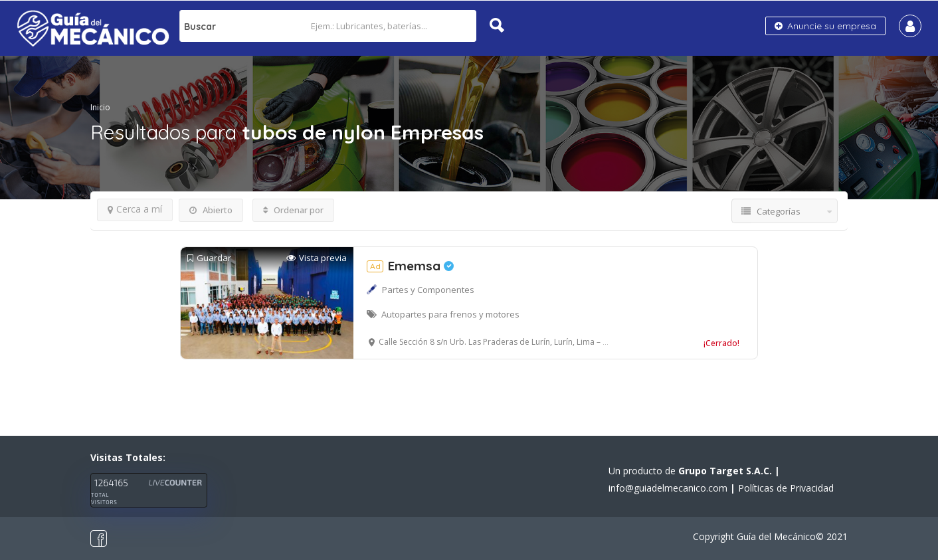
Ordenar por (293, 210)
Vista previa (317, 258)
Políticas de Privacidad (786, 488)
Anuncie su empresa (825, 26)
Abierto (211, 210)
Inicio (100, 107)
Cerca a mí (135, 209)
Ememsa (410, 266)
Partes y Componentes (428, 290)
